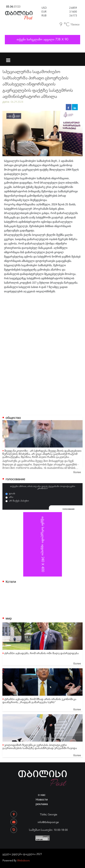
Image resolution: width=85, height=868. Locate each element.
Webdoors (23, 860)
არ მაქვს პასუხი (19, 501)
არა (11, 497)
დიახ (12, 493)
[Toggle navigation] (8, 58)
